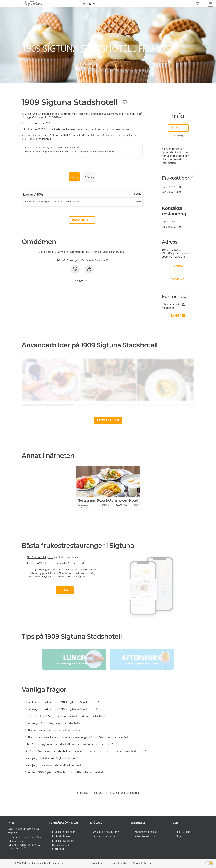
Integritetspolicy (120, 863)
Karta (178, 266)
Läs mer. (76, 147)
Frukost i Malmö (62, 836)
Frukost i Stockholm (64, 832)
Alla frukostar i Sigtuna (40, 557)
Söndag (90, 177)
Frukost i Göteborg (63, 841)
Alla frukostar (184, 832)
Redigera (178, 128)
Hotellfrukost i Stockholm (61, 847)
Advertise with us (145, 836)
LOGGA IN (178, 316)
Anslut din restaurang (106, 832)
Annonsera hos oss (146, 832)
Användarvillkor (99, 863)
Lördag (74, 177)
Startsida (82, 793)
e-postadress (170, 222)
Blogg (179, 836)
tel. (171, 227)
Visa (65, 590)
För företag (178, 135)
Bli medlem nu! (174, 306)
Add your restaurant (105, 836)
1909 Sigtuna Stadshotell (124, 793)
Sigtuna (178, 279)
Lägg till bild (82, 281)
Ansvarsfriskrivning (142, 863)
